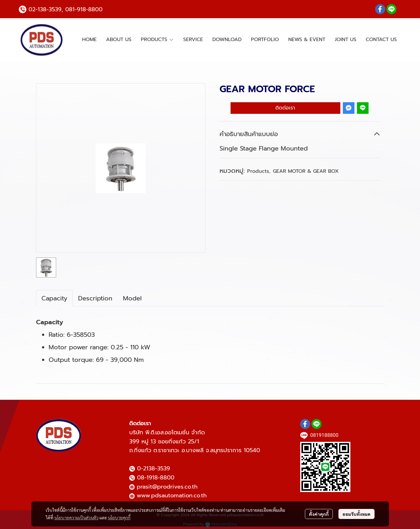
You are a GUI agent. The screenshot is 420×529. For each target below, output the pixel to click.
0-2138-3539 (154, 468)
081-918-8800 (84, 9)
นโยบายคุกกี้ (119, 517)
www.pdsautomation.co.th (172, 495)
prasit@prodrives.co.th (167, 487)
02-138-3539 (45, 9)
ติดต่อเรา (285, 108)
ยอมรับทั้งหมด (356, 514)
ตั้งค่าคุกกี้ (319, 514)
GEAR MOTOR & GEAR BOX (306, 171)
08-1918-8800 (156, 478)
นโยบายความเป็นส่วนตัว (76, 517)
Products (259, 171)
